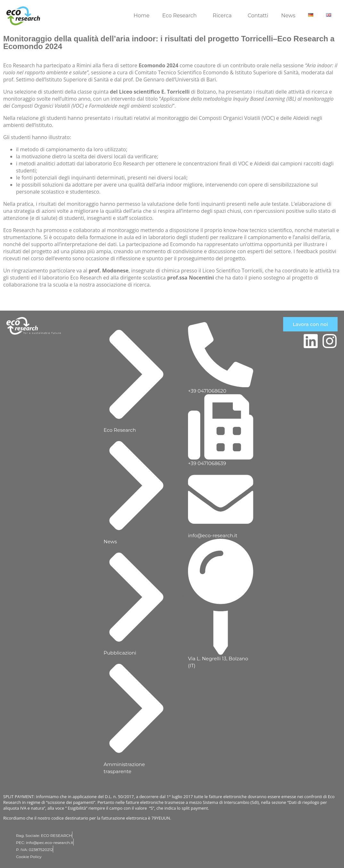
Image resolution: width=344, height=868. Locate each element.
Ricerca (222, 16)
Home (142, 16)
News (288, 16)
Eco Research (180, 16)
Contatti (258, 16)
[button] (181, 16)
